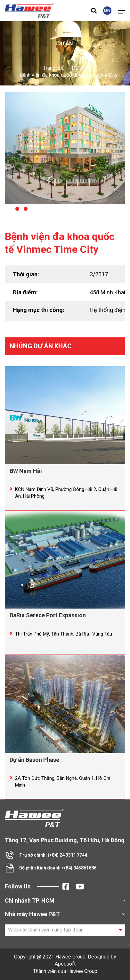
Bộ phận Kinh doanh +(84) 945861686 (58, 868)
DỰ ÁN (79, 68)
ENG (107, 10)
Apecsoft (65, 964)
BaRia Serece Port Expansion (48, 615)
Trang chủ (54, 68)
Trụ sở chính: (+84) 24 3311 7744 (53, 855)
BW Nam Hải (26, 471)
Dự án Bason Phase (34, 760)
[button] (9, 209)
